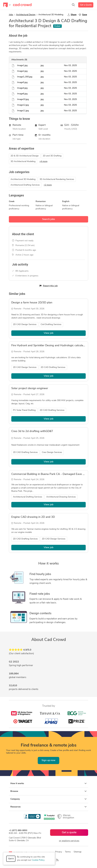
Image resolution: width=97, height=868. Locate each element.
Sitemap (78, 852)
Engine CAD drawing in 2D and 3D (33, 517)
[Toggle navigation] (7, 5)
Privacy (59, 852)
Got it (11, 859)
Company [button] (49, 799)
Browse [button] (49, 791)
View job (49, 333)
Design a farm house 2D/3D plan (32, 303)
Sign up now (49, 760)
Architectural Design (26, 15)
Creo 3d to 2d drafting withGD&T (32, 431)
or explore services (69, 841)
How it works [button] (49, 783)
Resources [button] (49, 807)
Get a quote (69, 833)
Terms (68, 852)
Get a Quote (86, 5)
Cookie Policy (38, 860)
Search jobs (49, 219)
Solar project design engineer (30, 388)
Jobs (11, 15)
